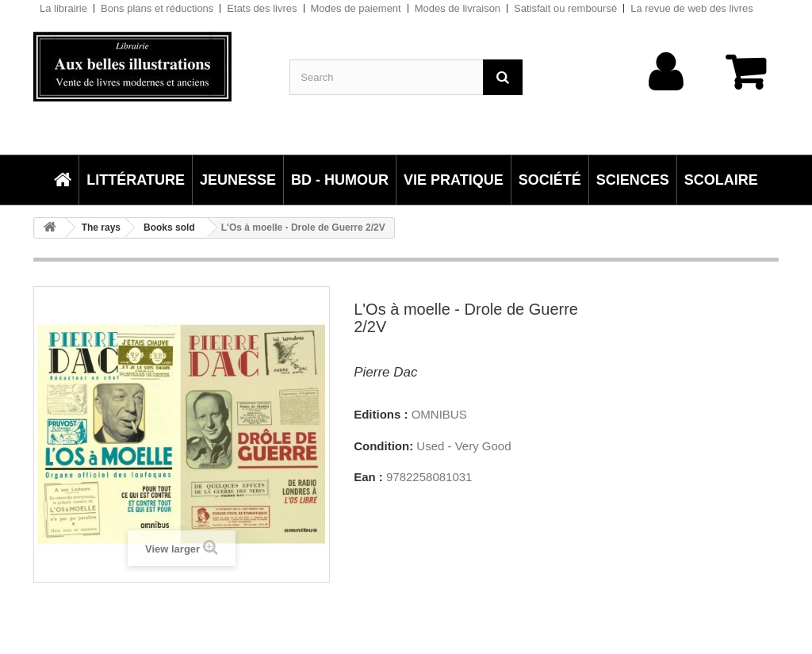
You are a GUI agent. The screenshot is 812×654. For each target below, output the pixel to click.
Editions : (381, 415)
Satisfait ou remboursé (565, 8)
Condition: (383, 446)
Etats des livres (262, 8)
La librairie (63, 8)
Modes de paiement (356, 8)
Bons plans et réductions (157, 8)
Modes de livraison (458, 8)
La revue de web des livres (692, 8)
